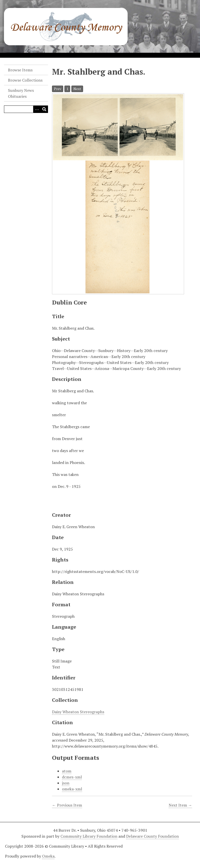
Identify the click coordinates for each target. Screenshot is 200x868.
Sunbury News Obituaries (21, 93)
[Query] (26, 109)
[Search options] (37, 109)
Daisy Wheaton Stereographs (78, 712)
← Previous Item (67, 805)
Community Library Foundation (89, 836)
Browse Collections (25, 80)
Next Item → (180, 805)
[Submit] (44, 109)
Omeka (48, 856)
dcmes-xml (72, 777)
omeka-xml (72, 789)
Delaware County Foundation (152, 836)
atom (67, 771)
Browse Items (20, 70)
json (66, 783)
